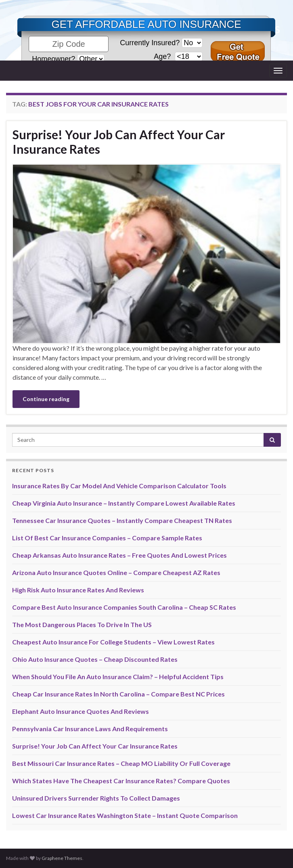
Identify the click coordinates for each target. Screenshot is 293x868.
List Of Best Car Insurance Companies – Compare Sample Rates (107, 538)
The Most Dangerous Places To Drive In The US (82, 624)
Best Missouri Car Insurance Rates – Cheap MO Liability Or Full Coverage (121, 763)
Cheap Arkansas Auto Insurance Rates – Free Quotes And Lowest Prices (119, 555)
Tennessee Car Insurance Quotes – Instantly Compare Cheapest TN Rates (122, 520)
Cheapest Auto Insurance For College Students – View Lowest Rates (113, 642)
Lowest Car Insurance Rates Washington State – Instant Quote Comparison (125, 815)
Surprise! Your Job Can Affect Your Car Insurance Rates (119, 142)
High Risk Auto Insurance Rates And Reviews (78, 590)
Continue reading (46, 399)
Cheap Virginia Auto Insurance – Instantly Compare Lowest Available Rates (124, 503)
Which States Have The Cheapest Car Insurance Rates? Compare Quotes (121, 781)
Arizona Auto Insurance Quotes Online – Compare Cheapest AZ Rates (116, 572)
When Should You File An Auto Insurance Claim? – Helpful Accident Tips (118, 677)
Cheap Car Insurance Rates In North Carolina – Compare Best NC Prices (118, 694)
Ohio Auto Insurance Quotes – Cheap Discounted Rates (95, 659)
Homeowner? (53, 59)
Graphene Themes (62, 858)
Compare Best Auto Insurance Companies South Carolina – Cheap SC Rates (124, 607)
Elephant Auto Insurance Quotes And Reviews (81, 711)
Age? (163, 56)
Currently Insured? (150, 43)
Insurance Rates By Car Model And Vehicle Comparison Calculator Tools (119, 486)
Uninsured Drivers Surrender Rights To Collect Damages (96, 798)
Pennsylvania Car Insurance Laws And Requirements (90, 729)
